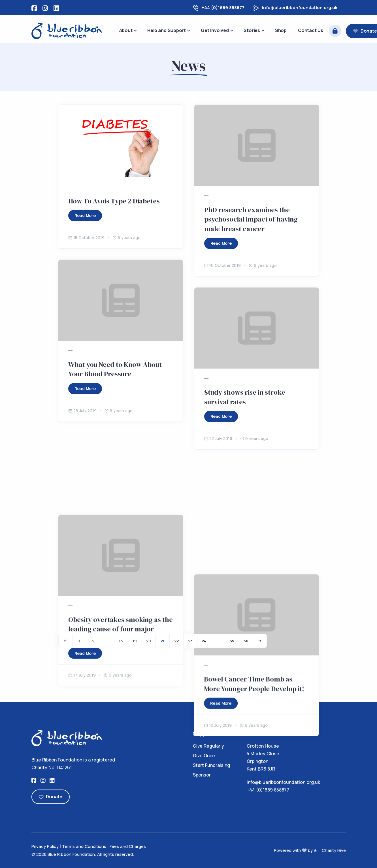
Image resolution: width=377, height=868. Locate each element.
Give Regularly (208, 746)
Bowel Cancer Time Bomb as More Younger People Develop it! (254, 570)
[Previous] (65, 641)
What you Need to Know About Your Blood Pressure (115, 369)
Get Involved (215, 30)
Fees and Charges (128, 846)
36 (246, 641)
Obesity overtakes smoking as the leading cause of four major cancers (121, 547)
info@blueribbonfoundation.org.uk (300, 8)
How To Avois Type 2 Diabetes (114, 201)
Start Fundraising (211, 765)
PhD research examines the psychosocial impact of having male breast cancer (251, 219)
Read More (85, 215)
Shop (281, 30)
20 (149, 641)
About (126, 30)
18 (121, 641)
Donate (51, 797)
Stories (252, 30)
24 (204, 641)
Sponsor (202, 775)
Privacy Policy (45, 846)
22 (176, 641)
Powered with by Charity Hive (310, 850)
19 (135, 641)
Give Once (204, 756)
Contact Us (311, 30)
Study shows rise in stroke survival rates (245, 397)
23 (190, 641)
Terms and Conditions (84, 846)
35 (232, 641)
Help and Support (167, 30)
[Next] (260, 641)
